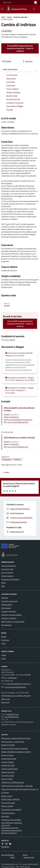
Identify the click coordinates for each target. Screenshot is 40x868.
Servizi (9, 17)
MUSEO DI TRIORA (8, 745)
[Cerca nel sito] (33, 9)
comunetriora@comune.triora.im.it (20, 420)
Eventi (4, 658)
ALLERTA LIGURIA (8, 776)
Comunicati (5, 640)
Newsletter (5, 847)
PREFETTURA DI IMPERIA (10, 799)
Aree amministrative (8, 566)
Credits (12, 857)
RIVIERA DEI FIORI (8, 765)
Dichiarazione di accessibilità (11, 810)
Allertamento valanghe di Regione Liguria (16, 738)
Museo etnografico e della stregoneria (15, 748)
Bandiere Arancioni (8, 772)
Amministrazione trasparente (12, 823)
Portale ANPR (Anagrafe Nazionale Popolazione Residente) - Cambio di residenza (20, 48)
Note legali (5, 816)
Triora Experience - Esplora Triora (13, 742)
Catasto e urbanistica (9, 611)
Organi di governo (8, 576)
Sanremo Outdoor (8, 762)
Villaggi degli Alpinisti (9, 759)
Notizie (4, 637)
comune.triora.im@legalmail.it (18, 422)
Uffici (3, 586)
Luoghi (4, 655)
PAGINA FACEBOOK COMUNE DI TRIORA (16, 752)
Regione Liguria (7, 2)
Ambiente (5, 598)
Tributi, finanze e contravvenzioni (13, 622)
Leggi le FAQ (6, 825)
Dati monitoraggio (8, 855)
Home (3, 17)
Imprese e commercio (9, 618)
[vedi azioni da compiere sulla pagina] (27, 61)
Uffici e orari (5, 699)
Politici (4, 583)
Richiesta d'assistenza (9, 833)
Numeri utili (5, 702)
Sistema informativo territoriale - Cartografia (17, 786)
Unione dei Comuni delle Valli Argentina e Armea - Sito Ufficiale (20, 791)
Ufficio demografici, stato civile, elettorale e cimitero (19, 409)
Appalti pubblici (7, 605)
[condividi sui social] (6, 61)
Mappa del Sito (29, 857)
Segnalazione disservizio (10, 828)
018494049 (14, 417)
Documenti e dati (7, 569)
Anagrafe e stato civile (20, 17)
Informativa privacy (8, 813)
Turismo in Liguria (7, 755)
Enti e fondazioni (7, 573)
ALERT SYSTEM (7, 779)
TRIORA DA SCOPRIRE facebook (13, 782)
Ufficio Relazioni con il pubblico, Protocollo (19, 437)
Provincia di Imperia (8, 803)
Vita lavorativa (6, 625)
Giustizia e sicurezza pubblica (11, 615)
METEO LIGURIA (7, 806)
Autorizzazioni (6, 608)
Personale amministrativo (10, 579)
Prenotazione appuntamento (11, 830)
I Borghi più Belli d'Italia (10, 769)
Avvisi (3, 643)
